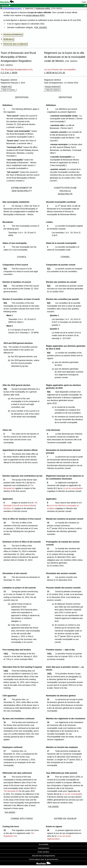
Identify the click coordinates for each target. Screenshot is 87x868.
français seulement (52, 87)
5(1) (6, 269)
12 (5, 577)
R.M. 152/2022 (41, 27)
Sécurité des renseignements (43, 856)
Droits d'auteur (43, 852)
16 (5, 722)
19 (5, 830)
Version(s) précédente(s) (13, 34)
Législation (5, 5)
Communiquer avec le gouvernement (43, 859)
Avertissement (43, 848)
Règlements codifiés (43, 8)
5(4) (49, 353)
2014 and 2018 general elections (18, 343)
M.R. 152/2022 (10, 812)
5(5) (6, 389)
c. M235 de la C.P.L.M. (55, 73)
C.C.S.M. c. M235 (9, 73)
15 (5, 699)
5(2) (6, 286)
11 (5, 546)
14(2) (6, 671)
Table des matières (53, 90)
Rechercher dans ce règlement (15, 44)
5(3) (6, 303)
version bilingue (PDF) (35, 15)
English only (6, 87)
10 (5, 523)
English (84, 2)
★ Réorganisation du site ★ (12, 8)
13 (5, 592)
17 (5, 751)
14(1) (6, 654)
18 (5, 777)
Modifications (8, 39)
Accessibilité (43, 844)
